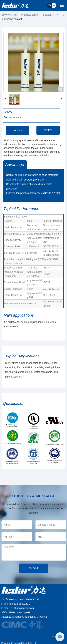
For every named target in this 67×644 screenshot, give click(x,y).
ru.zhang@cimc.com (22, 608)
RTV (62, 15)
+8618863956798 (30, 599)
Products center (30, 15)
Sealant (47, 15)
